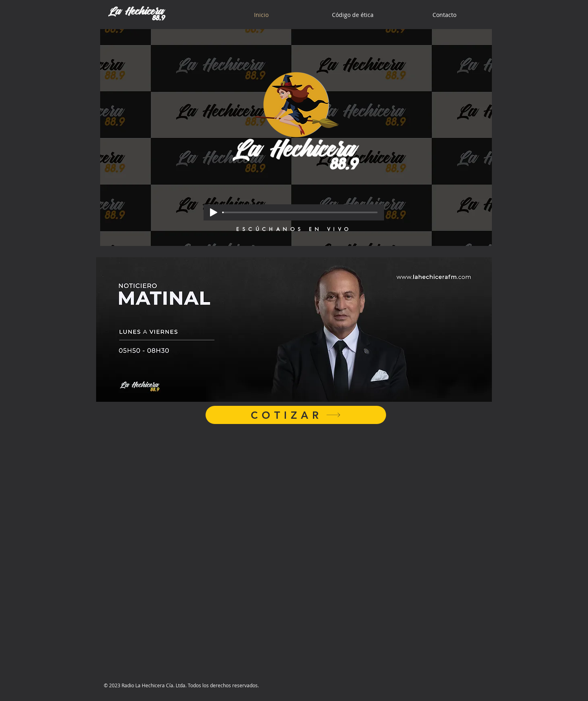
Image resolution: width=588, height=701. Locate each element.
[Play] (214, 212)
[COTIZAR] (296, 415)
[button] (294, 330)
